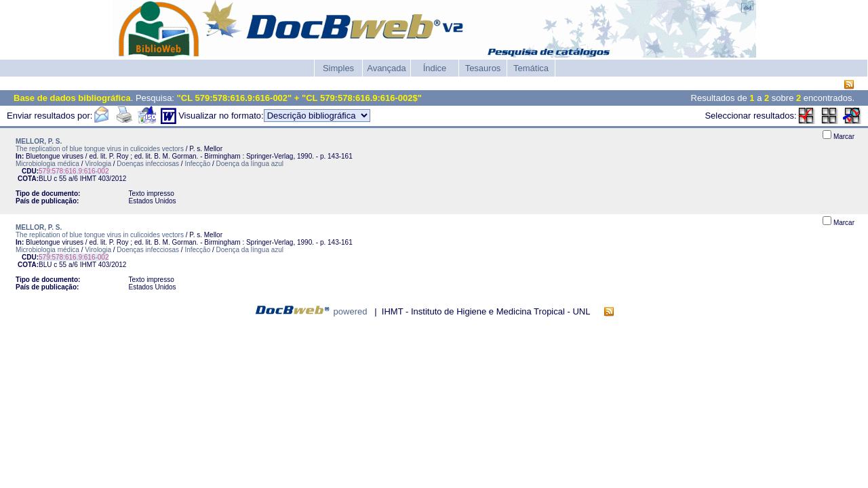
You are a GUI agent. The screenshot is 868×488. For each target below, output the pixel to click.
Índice (435, 68)
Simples (338, 68)
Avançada (387, 68)
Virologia (98, 164)
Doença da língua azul (250, 164)
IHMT (88, 179)
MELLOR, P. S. (39, 141)
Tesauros (483, 68)
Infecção (197, 164)
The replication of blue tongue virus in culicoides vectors (100, 149)
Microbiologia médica (47, 164)
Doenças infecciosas (148, 164)
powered (351, 311)
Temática (531, 68)
